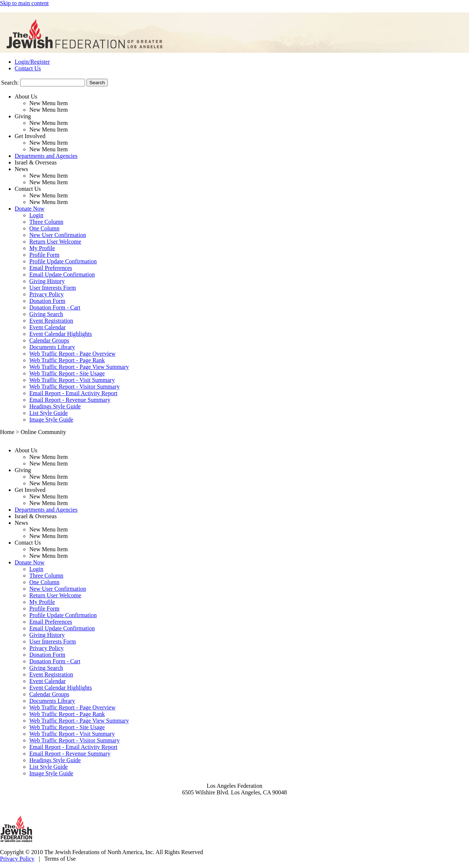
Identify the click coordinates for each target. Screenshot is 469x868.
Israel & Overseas (36, 162)
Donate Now (29, 209)
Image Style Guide (51, 420)
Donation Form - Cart (55, 307)
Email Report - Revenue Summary (70, 400)
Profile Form (44, 255)
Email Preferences (51, 268)
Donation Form (47, 301)
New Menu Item (49, 103)
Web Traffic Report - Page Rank (67, 360)
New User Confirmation (58, 235)
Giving (23, 116)
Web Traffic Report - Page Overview (72, 354)
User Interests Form (53, 288)
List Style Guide (49, 413)
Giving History (47, 281)
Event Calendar (47, 327)
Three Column (46, 222)
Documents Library (52, 347)
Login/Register (32, 62)
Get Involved (30, 136)
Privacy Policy (47, 294)
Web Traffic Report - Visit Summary (72, 380)
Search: (10, 83)
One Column (44, 228)
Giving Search (46, 314)
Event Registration (51, 321)
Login (36, 215)
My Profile (42, 248)
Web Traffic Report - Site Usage (67, 373)
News (21, 169)
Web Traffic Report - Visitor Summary (74, 387)
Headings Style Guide (55, 406)
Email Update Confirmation (62, 275)
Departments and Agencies (46, 156)
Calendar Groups (49, 340)
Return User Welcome (55, 242)
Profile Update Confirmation (63, 261)
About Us (26, 97)
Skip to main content (24, 3)
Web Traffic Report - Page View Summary (79, 367)
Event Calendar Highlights (61, 334)
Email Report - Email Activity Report (73, 393)
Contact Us (28, 68)
